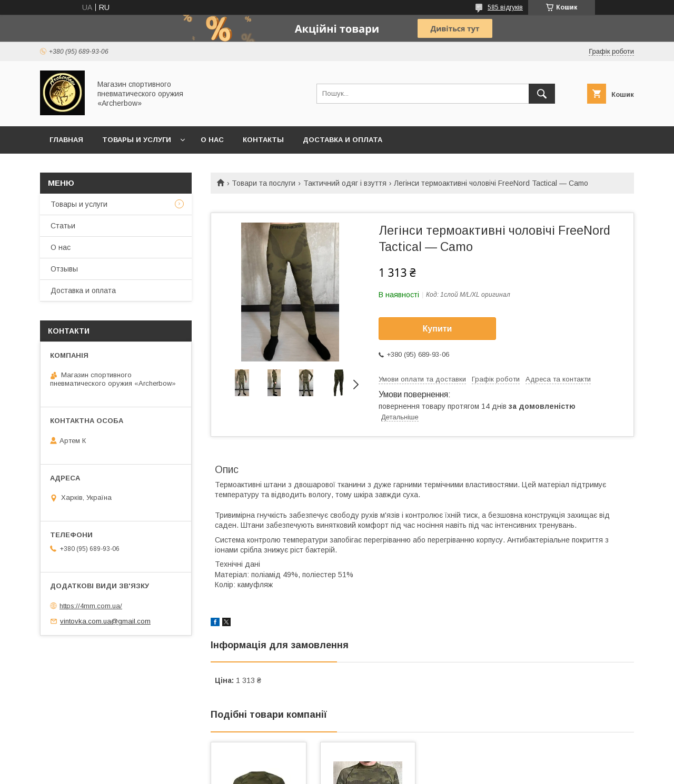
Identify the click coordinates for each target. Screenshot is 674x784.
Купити (438, 329)
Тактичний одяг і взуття (345, 183)
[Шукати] (542, 94)
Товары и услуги (137, 140)
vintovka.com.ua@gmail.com (105, 621)
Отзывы (64, 269)
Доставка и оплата (343, 140)
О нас (212, 140)
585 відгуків (505, 7)
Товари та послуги (264, 183)
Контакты (263, 140)
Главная (66, 140)
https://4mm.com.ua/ (91, 606)
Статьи (63, 226)
